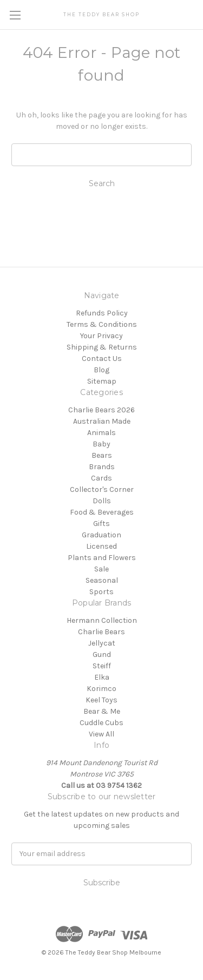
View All (101, 734)
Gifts (101, 524)
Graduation (101, 535)
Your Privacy (101, 336)
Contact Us (102, 359)
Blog (101, 370)
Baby (101, 444)
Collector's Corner (102, 489)
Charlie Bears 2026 (101, 410)
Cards (101, 478)
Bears (102, 455)
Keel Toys (101, 700)
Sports (101, 592)
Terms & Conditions (102, 324)
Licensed (101, 546)
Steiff (102, 666)
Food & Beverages (102, 512)
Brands (102, 467)
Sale (101, 569)
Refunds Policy (102, 313)
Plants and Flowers (102, 558)
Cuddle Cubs (101, 723)
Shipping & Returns (102, 347)
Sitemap (102, 381)
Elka (102, 677)
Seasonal (102, 580)
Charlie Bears (101, 632)
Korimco (101, 689)
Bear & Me (102, 711)
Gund (102, 655)
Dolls (102, 501)
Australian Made (102, 421)
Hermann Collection (102, 620)
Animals (101, 433)
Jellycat (102, 643)
